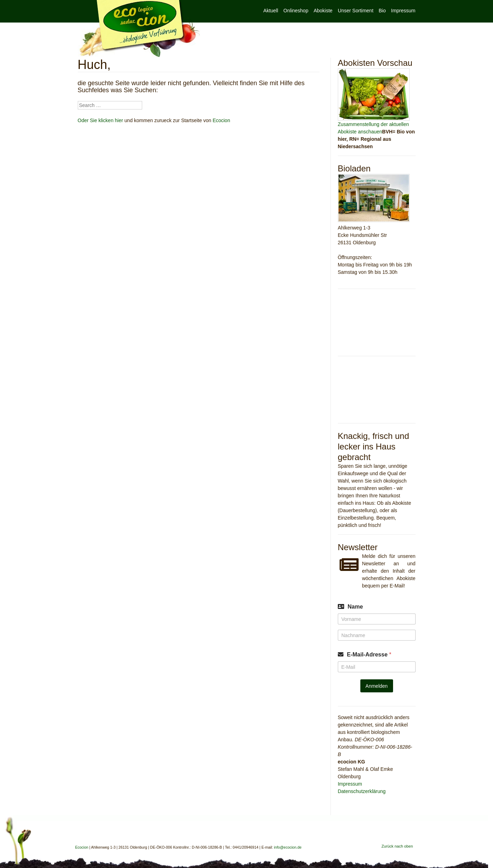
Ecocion (139, 29)
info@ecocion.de (288, 847)
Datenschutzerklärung (362, 791)
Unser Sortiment (356, 11)
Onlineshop (296, 11)
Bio (382, 11)
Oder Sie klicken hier (100, 120)
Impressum (403, 11)
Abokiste (323, 11)
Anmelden (377, 686)
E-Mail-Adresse (369, 655)
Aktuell (271, 11)
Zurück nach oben (397, 846)
